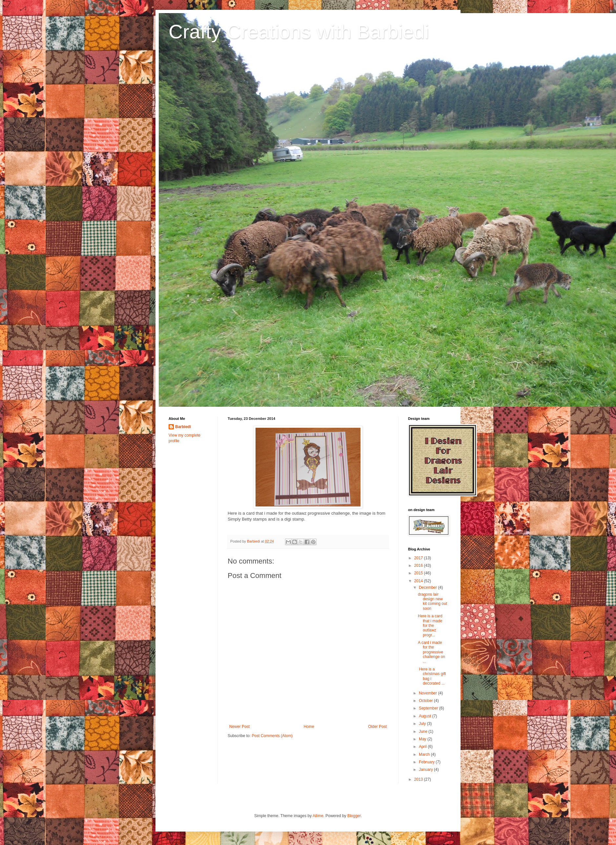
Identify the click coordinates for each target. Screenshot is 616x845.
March (425, 754)
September (429, 708)
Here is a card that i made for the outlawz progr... (430, 626)
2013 (419, 779)
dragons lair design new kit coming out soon (432, 601)
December (429, 587)
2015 (419, 573)
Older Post (377, 727)
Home (309, 727)
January (426, 770)
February (427, 762)
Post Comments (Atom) (272, 736)
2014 (419, 581)
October (426, 701)
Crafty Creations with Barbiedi (299, 32)
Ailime (318, 816)
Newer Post (239, 727)
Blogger (354, 816)
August (426, 716)
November (429, 693)
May (423, 739)
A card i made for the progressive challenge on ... (431, 652)
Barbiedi (183, 427)
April (423, 747)
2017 (419, 558)
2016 (419, 566)
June (424, 732)
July (423, 724)
